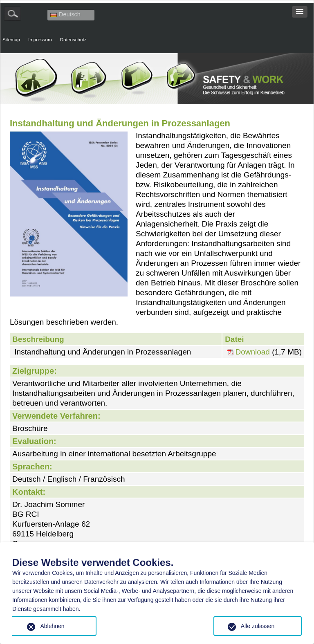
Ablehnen (52, 626)
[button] (300, 12)
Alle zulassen (258, 626)
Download (252, 352)
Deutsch (65, 14)
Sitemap (11, 39)
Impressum (40, 39)
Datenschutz (73, 39)
